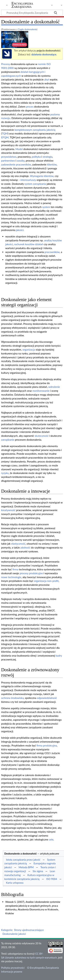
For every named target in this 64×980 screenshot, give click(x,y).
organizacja (29, 350)
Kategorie (7, 930)
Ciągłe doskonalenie (27, 29)
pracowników (52, 252)
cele (51, 839)
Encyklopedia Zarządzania (22, 5)
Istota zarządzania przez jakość (23, 860)
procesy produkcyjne (31, 573)
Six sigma (38, 871)
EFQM (5, 137)
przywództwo (9, 157)
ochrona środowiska (12, 698)
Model (19, 149)
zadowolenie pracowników (16, 164)
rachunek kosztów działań (29, 244)
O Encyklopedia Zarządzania (43, 968)
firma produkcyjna (47, 745)
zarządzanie (8, 440)
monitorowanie (41, 391)
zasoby (21, 161)
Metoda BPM (26, 867)
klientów (52, 164)
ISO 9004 (52, 879)
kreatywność (8, 510)
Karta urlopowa (15, 883)
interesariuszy (28, 180)
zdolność (25, 547)
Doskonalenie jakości (14, 934)
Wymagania (37, 176)
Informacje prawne (12, 972)
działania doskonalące (44, 54)
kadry (59, 656)
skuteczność (42, 436)
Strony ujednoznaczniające (29, 930)
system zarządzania (35, 184)
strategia (47, 157)
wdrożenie (54, 387)
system (46, 207)
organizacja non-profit (46, 581)
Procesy (6, 64)
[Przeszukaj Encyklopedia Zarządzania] (32, 13)
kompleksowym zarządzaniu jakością (35, 130)
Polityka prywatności (13, 968)
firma (15, 569)
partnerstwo (8, 161)
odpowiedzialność (47, 698)
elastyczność (18, 544)
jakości (20, 230)
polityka (36, 157)
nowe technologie (11, 577)
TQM (5, 133)
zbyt (47, 79)
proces (30, 107)
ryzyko (5, 473)
